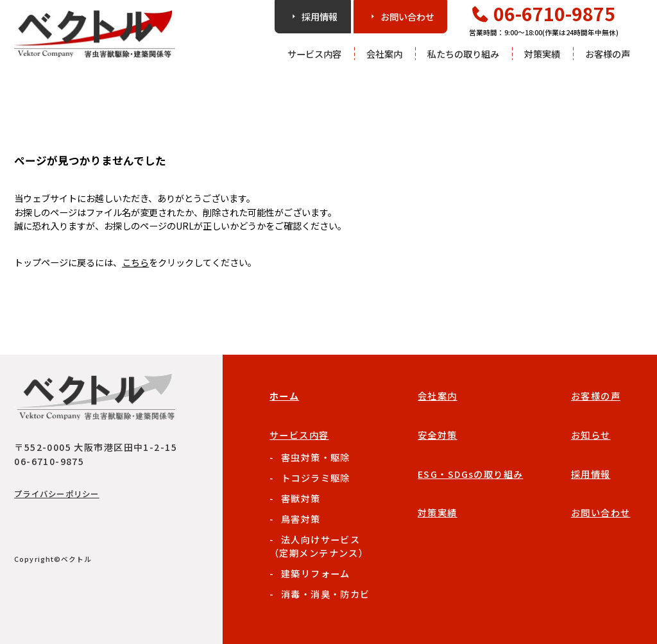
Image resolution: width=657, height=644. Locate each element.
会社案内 (384, 54)
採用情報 (591, 474)
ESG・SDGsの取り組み (471, 474)
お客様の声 (608, 54)
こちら (135, 262)
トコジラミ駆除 (316, 478)
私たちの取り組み (463, 54)
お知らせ (591, 435)
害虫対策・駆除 (316, 457)
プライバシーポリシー (56, 494)
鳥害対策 (301, 519)
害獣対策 (301, 498)
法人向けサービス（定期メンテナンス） (319, 546)
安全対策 (438, 435)
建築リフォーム (316, 573)
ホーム (284, 395)
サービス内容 (314, 54)
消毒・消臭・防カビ (326, 594)
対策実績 (542, 54)
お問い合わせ (601, 512)
